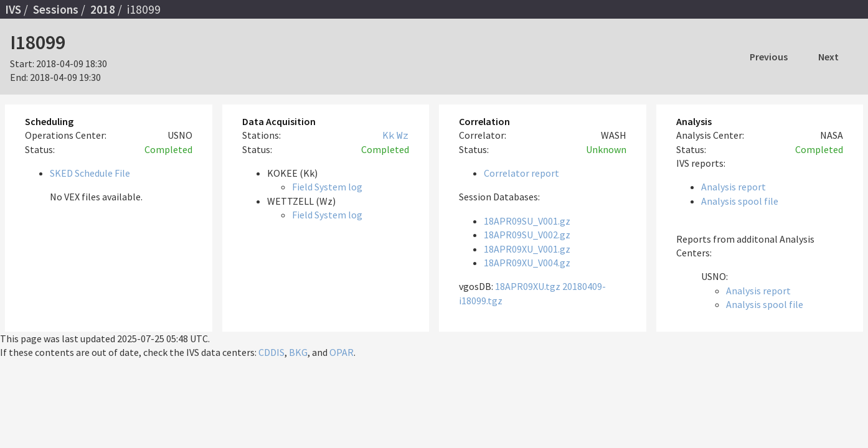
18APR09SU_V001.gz (527, 221)
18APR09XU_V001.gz (527, 249)
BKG (298, 352)
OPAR (342, 352)
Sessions (56, 9)
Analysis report (734, 187)
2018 (103, 9)
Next (828, 57)
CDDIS (271, 352)
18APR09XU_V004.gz (527, 263)
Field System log (327, 187)
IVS (13, 9)
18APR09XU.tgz (528, 286)
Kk (389, 135)
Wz (403, 135)
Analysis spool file (740, 201)
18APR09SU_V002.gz (527, 235)
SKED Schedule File (90, 173)
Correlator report (521, 173)
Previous (769, 57)
